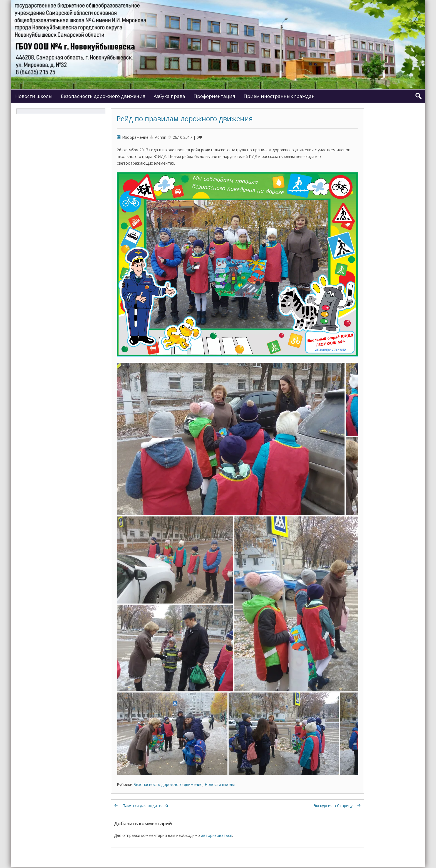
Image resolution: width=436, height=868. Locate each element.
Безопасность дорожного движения (103, 96)
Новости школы (34, 96)
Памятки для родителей (145, 806)
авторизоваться (217, 835)
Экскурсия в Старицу (333, 806)
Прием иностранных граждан (279, 96)
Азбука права (169, 96)
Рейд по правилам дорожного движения (185, 118)
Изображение (135, 137)
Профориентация (214, 96)
